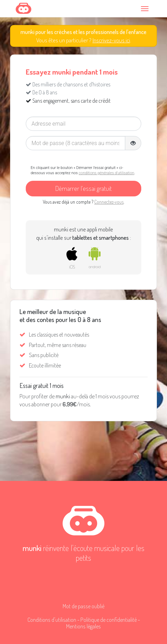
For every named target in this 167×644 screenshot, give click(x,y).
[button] (133, 143)
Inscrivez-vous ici (111, 40)
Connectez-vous (109, 202)
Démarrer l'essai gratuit (83, 188)
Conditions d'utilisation (52, 620)
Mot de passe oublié (83, 606)
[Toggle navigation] (146, 9)
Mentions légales (83, 626)
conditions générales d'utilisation (106, 173)
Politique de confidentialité (109, 620)
